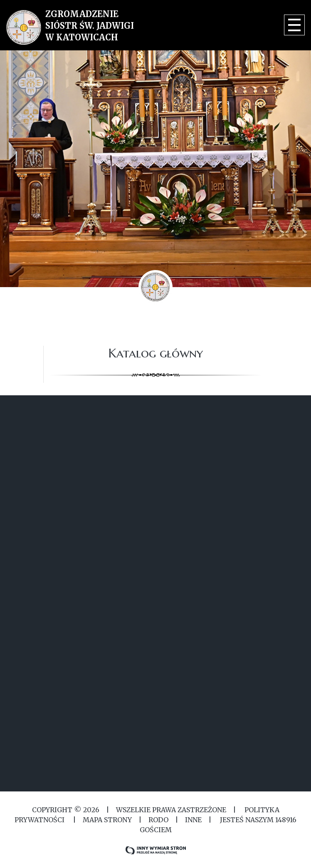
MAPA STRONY (107, 820)
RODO (158, 820)
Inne (193, 820)
